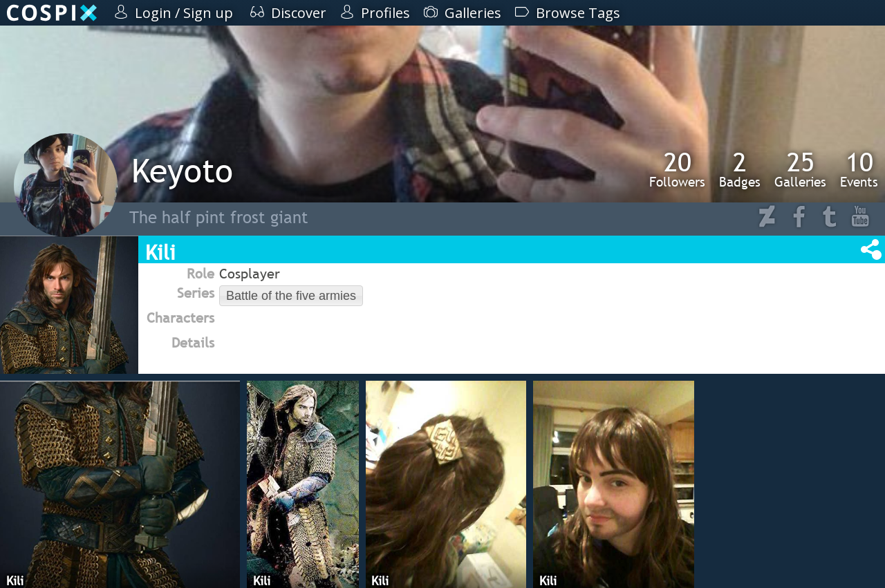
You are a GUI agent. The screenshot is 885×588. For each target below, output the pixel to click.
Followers (677, 169)
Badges (740, 169)
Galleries (800, 169)
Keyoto (182, 170)
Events (859, 169)
